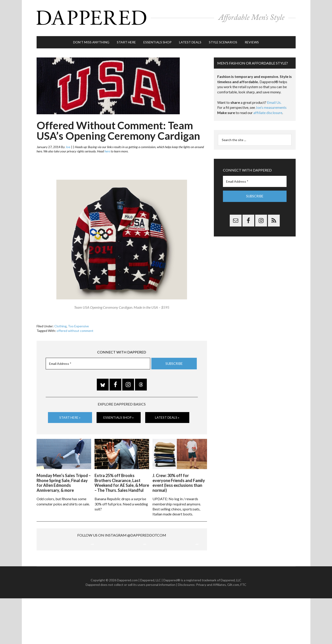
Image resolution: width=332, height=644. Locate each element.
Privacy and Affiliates (211, 630)
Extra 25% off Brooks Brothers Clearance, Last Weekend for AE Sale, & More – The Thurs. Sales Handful (122, 480)
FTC (243, 630)
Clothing (60, 324)
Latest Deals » (167, 415)
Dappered (166, 17)
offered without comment (75, 329)
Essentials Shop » (119, 415)
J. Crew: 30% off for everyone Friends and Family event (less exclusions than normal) (179, 480)
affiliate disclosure (268, 111)
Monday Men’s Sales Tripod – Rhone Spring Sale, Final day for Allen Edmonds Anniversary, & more (64, 480)
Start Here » (70, 415)
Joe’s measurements (271, 105)
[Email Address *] (98, 362)
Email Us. (274, 100)
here (107, 149)
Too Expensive (78, 324)
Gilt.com (233, 630)
